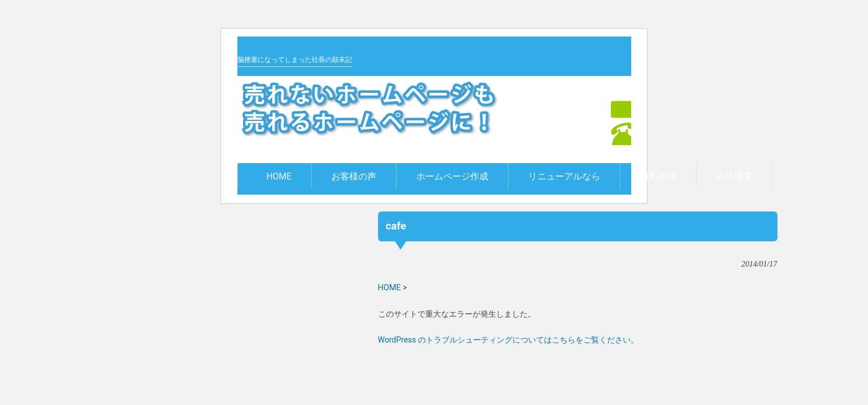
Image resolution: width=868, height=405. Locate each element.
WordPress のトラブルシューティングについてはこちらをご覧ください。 (509, 340)
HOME (390, 288)
